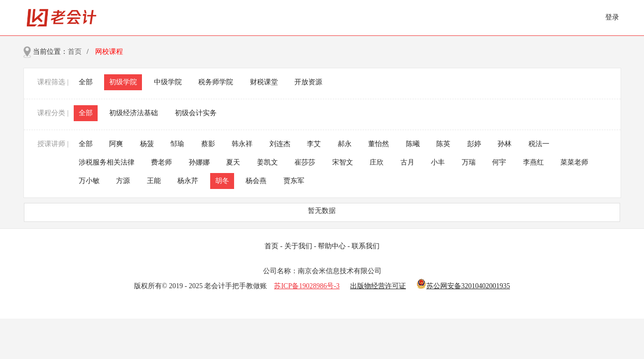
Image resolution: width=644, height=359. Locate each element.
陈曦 (413, 144)
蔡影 (208, 144)
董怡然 (379, 144)
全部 (86, 82)
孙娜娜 (199, 162)
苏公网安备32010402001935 (468, 286)
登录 (612, 17)
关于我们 (298, 246)
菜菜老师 (574, 162)
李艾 (314, 144)
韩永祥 (242, 144)
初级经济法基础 (133, 113)
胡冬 (222, 181)
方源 (123, 181)
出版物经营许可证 (378, 286)
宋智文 (343, 162)
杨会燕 (256, 181)
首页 (75, 52)
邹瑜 (177, 144)
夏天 (233, 162)
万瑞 (469, 162)
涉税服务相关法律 (107, 162)
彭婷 (474, 144)
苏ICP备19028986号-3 (307, 286)
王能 (154, 181)
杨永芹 (188, 181)
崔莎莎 (305, 162)
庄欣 (377, 162)
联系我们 (366, 246)
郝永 (345, 144)
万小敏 (89, 181)
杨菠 (147, 144)
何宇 (499, 162)
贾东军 (294, 181)
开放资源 (308, 82)
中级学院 (168, 82)
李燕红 (533, 162)
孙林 (505, 144)
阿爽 (116, 144)
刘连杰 (280, 144)
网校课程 (109, 52)
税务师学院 (216, 82)
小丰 (438, 162)
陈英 (443, 144)
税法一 (539, 144)
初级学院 (123, 82)
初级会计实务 (196, 113)
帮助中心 (332, 246)
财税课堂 (264, 82)
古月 (407, 162)
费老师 (161, 162)
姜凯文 (267, 162)
